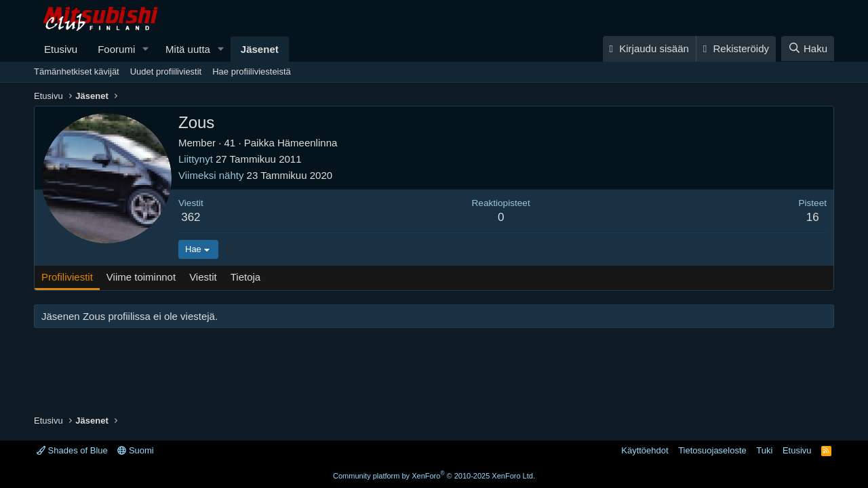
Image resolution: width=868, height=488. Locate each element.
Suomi (135, 450)
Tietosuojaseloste (712, 450)
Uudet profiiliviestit (166, 72)
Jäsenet (260, 49)
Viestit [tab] (203, 277)
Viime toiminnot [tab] (141, 277)
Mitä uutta (188, 49)
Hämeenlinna (307, 143)
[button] (146, 49)
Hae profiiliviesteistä (252, 72)
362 (191, 217)
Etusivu (61, 49)
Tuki (764, 450)
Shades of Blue (72, 450)
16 (813, 217)
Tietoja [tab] (245, 277)
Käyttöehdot (645, 450)
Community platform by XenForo (434, 476)
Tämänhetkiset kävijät (77, 72)
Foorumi (116, 49)
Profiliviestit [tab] (67, 277)
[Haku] (808, 48)
